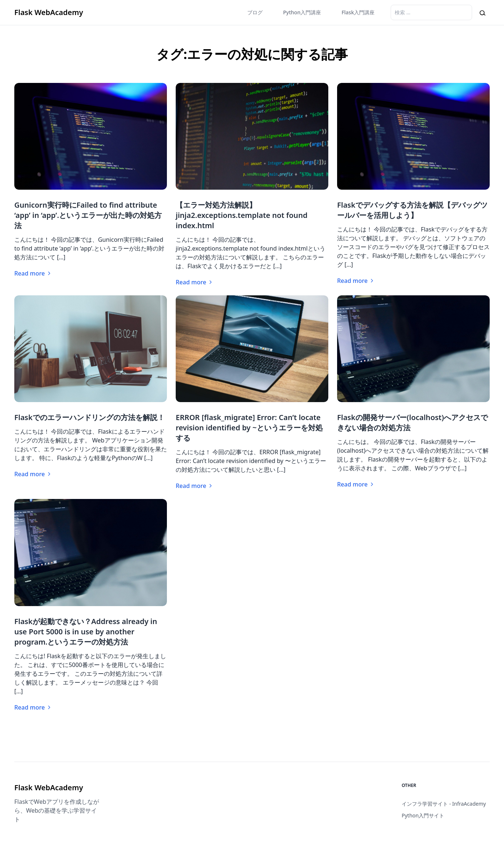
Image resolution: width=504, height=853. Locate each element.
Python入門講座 (302, 12)
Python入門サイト (423, 815)
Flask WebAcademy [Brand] (49, 12)
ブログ (255, 12)
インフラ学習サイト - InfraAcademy (444, 804)
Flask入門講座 (358, 12)
